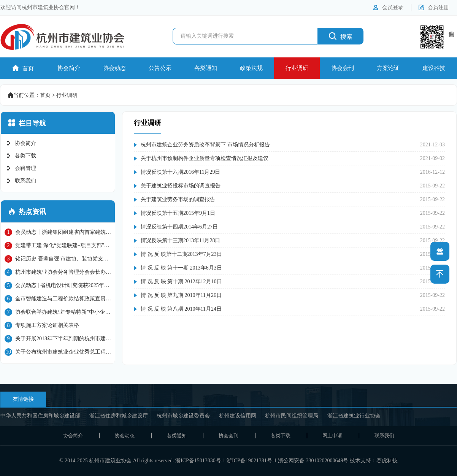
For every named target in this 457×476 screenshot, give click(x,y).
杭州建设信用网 (238, 416)
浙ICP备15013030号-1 (200, 461)
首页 (23, 68)
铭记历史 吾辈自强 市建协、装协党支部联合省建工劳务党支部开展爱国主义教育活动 (58, 259)
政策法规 (251, 68)
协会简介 (69, 68)
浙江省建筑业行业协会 (354, 416)
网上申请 (332, 436)
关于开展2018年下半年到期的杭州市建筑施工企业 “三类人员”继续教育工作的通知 (58, 339)
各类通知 (206, 68)
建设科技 (434, 68)
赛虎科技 (387, 461)
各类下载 (21, 156)
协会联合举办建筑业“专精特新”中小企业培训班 (57, 312)
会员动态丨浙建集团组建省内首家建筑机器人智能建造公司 (58, 232)
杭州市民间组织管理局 (292, 416)
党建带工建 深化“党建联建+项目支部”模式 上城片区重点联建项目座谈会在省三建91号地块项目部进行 (57, 246)
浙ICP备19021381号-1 (252, 461)
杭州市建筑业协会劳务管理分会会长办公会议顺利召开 (58, 272)
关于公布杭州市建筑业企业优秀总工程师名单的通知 (58, 352)
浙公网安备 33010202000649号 (313, 461)
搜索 (341, 36)
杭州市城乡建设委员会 (183, 416)
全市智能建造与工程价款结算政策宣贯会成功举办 (58, 299)
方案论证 (388, 68)
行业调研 (297, 68)
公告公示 (160, 68)
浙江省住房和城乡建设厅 (119, 416)
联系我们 (21, 181)
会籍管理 (21, 168)
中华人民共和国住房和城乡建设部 (40, 416)
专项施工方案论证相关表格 (42, 325)
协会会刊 (343, 68)
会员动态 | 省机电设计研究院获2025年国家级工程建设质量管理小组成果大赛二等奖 (57, 286)
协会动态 (114, 68)
